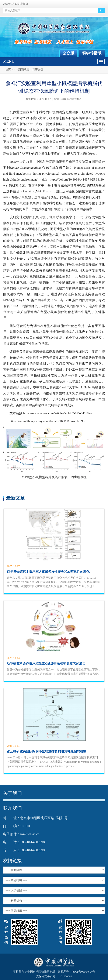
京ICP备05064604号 (83, 972)
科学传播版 (92, 53)
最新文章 (15, 498)
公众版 (69, 53)
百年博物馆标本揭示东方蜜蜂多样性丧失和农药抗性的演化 (48, 572)
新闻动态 (24, 70)
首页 (8, 70)
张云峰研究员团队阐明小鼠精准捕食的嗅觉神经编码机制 (47, 751)
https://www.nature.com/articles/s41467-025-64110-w (58, 413)
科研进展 (38, 70)
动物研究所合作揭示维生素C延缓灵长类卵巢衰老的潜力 (46, 664)
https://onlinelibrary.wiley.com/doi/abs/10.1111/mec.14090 (47, 421)
